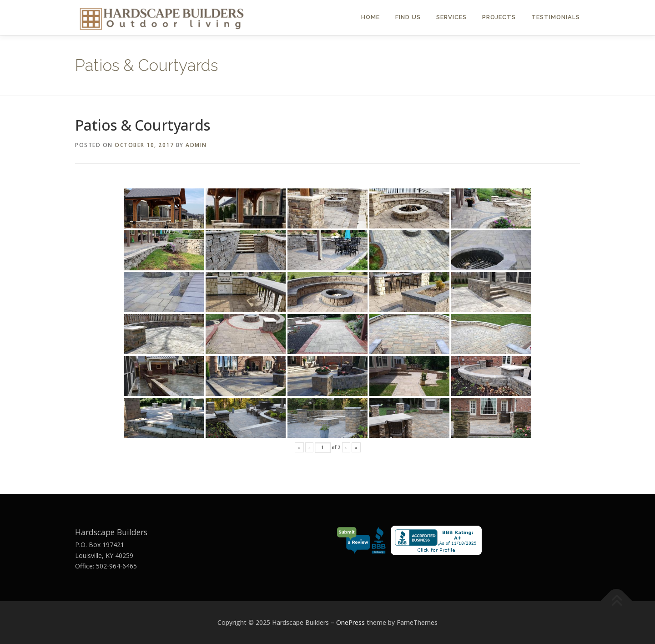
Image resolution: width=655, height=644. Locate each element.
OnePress (350, 622)
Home (370, 17)
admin (196, 145)
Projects (499, 17)
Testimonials (556, 17)
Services (451, 17)
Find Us (408, 17)
